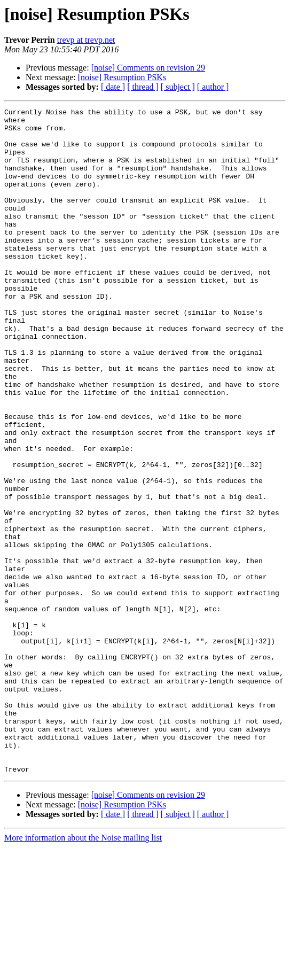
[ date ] (113, 87)
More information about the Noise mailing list (83, 971)
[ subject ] (178, 87)
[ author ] (213, 87)
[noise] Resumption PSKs (122, 77)
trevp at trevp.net (86, 40)
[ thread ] (143, 87)
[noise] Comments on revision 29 (148, 68)
